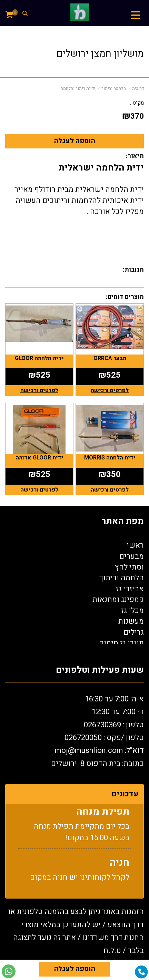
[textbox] (74, 733)
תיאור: (135, 156)
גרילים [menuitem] (134, 632)
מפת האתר (123, 521)
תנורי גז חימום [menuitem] (121, 643)
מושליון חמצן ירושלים (100, 54)
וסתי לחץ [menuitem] (129, 567)
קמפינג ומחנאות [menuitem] (118, 600)
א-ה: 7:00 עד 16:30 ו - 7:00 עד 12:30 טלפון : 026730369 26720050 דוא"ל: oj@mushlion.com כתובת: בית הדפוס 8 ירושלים (97, 731)
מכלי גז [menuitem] (132, 611)
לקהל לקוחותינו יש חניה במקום (80, 880)
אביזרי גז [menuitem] (130, 589)
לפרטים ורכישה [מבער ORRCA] (110, 390)
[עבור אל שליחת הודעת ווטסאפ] (9, 971)
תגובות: (133, 270)
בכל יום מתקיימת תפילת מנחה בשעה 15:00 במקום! (82, 834)
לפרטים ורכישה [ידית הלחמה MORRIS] (110, 490)
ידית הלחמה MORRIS (110, 458)
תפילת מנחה (103, 814)
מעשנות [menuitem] (131, 621)
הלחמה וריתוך (114, 88)
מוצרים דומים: (125, 297)
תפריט (135, 21)
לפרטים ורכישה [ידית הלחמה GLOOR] (39, 390)
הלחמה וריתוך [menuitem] (122, 578)
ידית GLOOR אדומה (39, 458)
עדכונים (125, 794)
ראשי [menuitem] (135, 545)
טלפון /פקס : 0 (104, 738)
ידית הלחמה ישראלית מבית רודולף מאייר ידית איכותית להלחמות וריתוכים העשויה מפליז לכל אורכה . (79, 201)
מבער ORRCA (110, 358)
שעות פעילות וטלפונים (100, 670)
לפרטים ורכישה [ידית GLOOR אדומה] (39, 490)
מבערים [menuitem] (132, 556)
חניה (120, 865)
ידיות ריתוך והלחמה (78, 88)
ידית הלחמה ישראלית (101, 168)
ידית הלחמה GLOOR (39, 358)
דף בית (138, 88)
